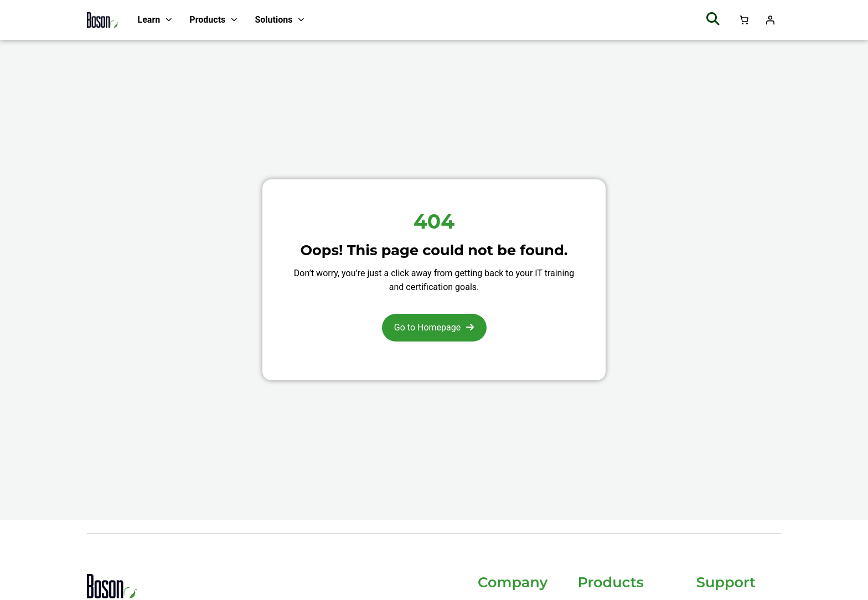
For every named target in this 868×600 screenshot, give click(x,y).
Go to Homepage (427, 327)
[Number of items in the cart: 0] (744, 20)
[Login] (770, 20)
